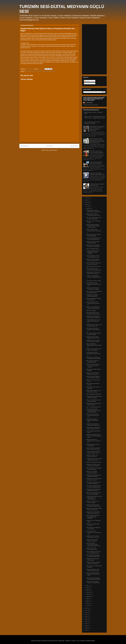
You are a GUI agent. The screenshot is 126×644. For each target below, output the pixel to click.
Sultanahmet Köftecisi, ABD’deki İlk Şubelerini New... (92, 420)
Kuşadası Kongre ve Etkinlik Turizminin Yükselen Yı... (93, 563)
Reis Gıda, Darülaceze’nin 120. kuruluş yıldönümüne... (94, 218)
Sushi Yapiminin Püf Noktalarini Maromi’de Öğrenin (94, 292)
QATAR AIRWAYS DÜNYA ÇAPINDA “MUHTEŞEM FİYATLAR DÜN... (93, 226)
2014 (86, 202)
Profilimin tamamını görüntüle (91, 105)
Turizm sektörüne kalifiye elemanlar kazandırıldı (96, 163)
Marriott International (44, 71)
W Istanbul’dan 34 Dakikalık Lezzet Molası (93, 528)
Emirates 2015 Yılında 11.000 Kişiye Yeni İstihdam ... (93, 349)
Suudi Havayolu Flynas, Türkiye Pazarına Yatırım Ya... (93, 303)
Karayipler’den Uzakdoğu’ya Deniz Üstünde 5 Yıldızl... (93, 428)
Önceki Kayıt (74, 146)
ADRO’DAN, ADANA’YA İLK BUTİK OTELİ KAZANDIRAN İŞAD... (94, 436)
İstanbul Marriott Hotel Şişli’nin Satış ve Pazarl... (94, 404)
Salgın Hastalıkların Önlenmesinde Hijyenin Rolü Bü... (94, 345)
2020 (86, 617)
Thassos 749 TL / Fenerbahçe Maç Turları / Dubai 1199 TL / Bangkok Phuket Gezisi (95, 117)
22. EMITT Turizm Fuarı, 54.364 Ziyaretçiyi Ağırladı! (97, 152)
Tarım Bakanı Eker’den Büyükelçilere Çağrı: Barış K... (93, 354)
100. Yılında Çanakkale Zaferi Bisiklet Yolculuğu (93, 334)
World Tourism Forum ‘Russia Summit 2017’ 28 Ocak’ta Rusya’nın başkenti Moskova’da (97, 128)
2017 (86, 610)
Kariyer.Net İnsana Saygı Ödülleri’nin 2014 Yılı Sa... (93, 337)
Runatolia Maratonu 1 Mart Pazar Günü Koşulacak (93, 570)
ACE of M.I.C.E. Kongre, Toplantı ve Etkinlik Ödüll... (93, 582)
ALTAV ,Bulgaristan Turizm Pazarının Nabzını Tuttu (93, 256)
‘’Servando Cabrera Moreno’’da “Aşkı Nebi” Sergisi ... (94, 397)
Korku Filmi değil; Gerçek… (93, 249)
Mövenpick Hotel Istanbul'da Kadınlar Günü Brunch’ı (93, 513)
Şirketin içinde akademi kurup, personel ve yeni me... (94, 391)
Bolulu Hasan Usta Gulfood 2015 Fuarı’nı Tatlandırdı (93, 246)
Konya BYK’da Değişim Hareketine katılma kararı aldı (97, 174)
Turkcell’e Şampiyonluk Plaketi (94, 462)
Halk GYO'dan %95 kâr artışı (93, 266)
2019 (86, 615)
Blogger (78, 641)
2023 (86, 624)
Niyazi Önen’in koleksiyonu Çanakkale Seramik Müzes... (94, 358)
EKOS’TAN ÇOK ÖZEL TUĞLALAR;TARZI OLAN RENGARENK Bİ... (93, 411)
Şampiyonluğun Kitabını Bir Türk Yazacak (93, 445)
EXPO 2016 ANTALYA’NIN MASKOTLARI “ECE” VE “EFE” (93, 574)
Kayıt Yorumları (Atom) (51, 150)
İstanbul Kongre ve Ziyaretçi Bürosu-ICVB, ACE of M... (93, 449)
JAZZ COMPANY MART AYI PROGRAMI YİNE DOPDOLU (93, 517)
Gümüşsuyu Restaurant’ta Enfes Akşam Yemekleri (93, 288)
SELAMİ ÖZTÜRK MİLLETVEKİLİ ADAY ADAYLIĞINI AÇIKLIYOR (93, 544)
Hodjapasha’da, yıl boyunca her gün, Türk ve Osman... (93, 341)
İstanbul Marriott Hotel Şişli (32, 71)
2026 (86, 630)
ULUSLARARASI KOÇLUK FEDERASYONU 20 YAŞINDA (93, 252)
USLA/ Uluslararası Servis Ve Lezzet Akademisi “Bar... (93, 552)
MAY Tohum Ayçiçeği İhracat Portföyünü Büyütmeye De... (94, 486)
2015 (86, 204)
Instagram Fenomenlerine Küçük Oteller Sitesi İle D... (93, 425)
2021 (86, 619)
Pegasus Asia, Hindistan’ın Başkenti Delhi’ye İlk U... (93, 373)
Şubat (88, 208)
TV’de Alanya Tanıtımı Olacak (93, 281)
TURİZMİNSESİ (89, 103)
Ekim (88, 601)
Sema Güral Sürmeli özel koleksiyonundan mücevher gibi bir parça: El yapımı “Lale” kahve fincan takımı (97, 141)
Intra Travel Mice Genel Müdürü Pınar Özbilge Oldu (93, 269)
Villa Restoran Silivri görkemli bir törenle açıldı (97, 185)
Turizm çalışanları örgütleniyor (94, 394)
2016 (86, 608)
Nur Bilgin (53, 71)
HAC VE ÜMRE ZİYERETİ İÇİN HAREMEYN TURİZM (92, 123)
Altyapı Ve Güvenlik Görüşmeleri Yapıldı (92, 549)
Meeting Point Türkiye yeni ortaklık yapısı (93, 559)
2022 (86, 621)
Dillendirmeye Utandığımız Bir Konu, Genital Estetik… (93, 493)
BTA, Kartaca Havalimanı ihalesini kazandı (92, 361)
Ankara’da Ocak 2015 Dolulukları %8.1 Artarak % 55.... (93, 441)
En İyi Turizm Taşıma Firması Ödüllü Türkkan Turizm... (93, 452)
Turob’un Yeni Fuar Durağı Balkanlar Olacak (93, 242)
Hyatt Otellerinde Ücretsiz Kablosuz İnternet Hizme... (93, 313)
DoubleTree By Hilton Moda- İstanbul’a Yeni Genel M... (93, 465)
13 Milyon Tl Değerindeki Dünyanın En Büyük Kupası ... (94, 277)
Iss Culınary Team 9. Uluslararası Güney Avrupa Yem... (93, 532)
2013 (86, 200)
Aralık (88, 605)
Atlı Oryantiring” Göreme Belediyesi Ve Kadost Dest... (94, 211)
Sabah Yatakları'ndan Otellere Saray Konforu (93, 299)
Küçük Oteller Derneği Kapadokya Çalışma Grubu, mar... (94, 284)
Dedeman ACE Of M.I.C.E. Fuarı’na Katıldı (93, 502)
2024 (86, 626)
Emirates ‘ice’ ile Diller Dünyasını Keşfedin (92, 472)
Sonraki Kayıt (25, 146)
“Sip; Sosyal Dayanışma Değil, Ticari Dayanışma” (94, 469)
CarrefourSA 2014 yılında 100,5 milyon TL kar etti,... (93, 537)
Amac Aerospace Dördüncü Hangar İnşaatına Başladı (93, 579)
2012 (86, 198)
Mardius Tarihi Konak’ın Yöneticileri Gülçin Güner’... (93, 215)
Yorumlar (87, 83)
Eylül (88, 599)
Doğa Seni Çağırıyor (91, 310)
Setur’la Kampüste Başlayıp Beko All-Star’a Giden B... (93, 377)
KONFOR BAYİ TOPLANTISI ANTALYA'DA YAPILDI (93, 273)
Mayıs (88, 590)
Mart (88, 586)
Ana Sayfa (50, 146)
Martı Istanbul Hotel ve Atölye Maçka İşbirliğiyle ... (93, 235)
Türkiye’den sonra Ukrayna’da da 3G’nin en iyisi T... (94, 479)
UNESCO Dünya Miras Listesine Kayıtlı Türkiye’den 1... (94, 231)
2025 (86, 628)
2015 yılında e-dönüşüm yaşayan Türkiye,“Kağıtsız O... (93, 330)
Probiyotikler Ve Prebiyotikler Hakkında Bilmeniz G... (93, 490)
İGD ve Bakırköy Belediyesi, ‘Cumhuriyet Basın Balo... (93, 556)
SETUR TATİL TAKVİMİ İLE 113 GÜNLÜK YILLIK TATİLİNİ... (93, 366)
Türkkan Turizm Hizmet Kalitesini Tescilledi (92, 540)
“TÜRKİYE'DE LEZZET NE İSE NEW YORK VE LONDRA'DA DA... (94, 498)
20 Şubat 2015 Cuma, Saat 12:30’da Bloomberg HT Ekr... (93, 321)
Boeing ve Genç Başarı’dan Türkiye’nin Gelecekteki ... (93, 308)
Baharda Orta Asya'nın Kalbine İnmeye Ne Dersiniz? (94, 509)
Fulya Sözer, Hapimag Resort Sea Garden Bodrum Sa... (93, 239)
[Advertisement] (49, 130)
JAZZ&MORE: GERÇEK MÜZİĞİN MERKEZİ (92, 296)
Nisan (88, 588)
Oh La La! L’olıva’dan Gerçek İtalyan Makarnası (93, 401)
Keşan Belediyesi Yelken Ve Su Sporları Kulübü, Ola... (94, 325)
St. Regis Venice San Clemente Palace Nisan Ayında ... (94, 459)
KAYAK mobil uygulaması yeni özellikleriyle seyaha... (94, 476)
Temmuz (89, 594)
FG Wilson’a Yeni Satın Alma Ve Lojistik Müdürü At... (93, 483)
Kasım (88, 603)
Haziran (88, 592)
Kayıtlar (87, 81)
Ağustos (88, 597)
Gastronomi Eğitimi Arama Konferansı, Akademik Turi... (94, 506)
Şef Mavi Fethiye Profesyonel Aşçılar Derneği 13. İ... (93, 264)
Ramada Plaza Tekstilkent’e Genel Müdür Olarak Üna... (93, 317)
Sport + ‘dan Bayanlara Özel (93, 407)
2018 (86, 612)
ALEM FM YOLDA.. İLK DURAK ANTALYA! (92, 456)
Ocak (88, 206)
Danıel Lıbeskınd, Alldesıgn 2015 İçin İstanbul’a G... (93, 260)
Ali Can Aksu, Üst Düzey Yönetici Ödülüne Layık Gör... (92, 415)
